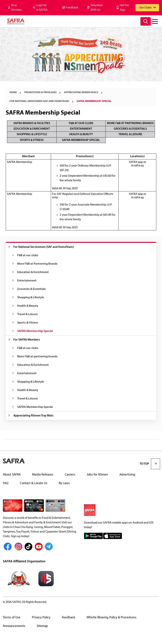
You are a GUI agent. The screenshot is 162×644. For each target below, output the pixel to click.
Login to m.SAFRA (42, 8)
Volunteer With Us (97, 8)
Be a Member (17, 8)
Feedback (72, 8)
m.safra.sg (137, 166)
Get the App (124, 8)
